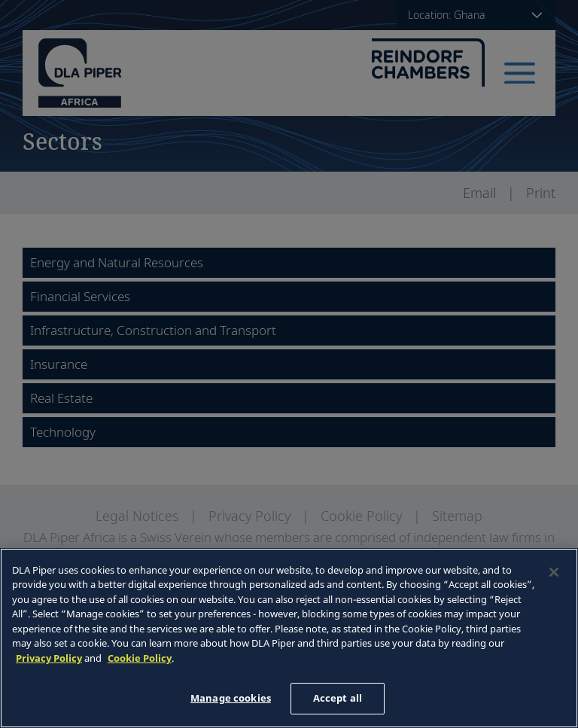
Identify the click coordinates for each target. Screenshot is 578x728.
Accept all (338, 698)
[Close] (554, 572)
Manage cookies (231, 698)
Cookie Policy (140, 658)
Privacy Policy (49, 658)
